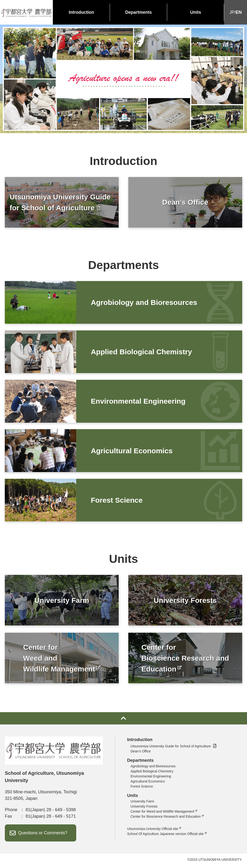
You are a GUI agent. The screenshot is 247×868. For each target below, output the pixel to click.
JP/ (236, 12)
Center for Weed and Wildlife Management (162, 814)
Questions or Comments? (43, 835)
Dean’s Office (141, 753)
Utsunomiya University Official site (153, 831)
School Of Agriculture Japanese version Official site (165, 836)
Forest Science (142, 789)
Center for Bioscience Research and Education (166, 819)
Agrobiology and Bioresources (153, 768)
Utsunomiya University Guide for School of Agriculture (171, 748)
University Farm (142, 803)
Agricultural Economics (148, 783)
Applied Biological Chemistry (152, 773)
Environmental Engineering (151, 778)
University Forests (144, 809)
